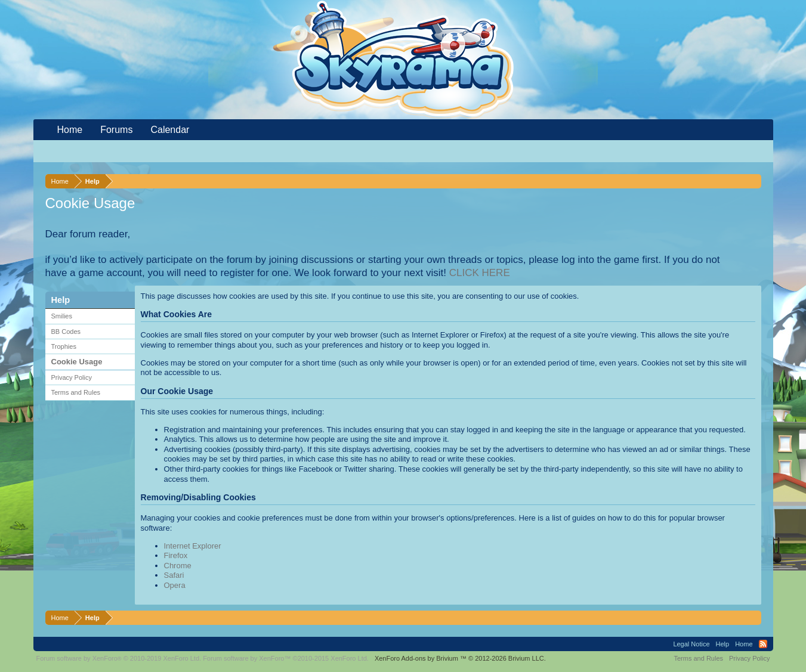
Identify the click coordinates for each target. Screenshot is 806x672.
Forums (116, 130)
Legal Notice (691, 644)
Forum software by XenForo (119, 658)
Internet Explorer (193, 546)
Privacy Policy (72, 377)
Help (723, 644)
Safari (174, 575)
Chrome (178, 566)
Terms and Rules (76, 392)
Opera (175, 585)
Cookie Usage (77, 362)
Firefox (176, 555)
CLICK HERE (480, 273)
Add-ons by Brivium (460, 658)
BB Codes (66, 332)
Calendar (170, 130)
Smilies (62, 316)
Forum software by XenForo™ (286, 658)
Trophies (64, 346)
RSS (763, 644)
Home (70, 130)
